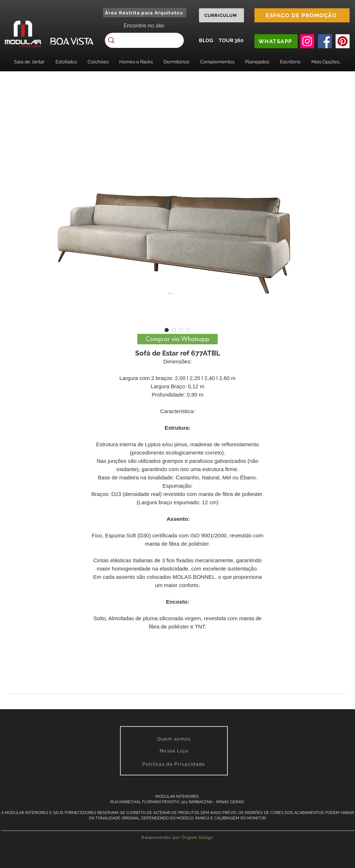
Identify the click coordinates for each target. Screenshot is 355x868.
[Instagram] (307, 41)
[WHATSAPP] (276, 41)
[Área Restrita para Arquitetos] (145, 13)
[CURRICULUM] (221, 15)
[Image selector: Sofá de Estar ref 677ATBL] (167, 330)
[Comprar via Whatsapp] (177, 339)
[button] (29, 62)
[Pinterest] (343, 41)
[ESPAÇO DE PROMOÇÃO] (302, 15)
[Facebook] (325, 41)
